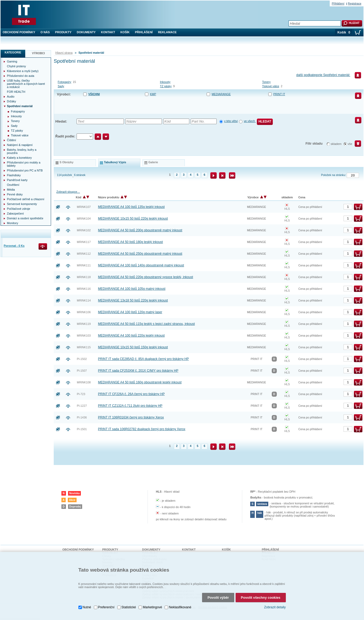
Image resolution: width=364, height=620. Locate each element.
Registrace (355, 3)
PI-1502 (82, 359)
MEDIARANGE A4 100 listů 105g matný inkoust (132, 289)
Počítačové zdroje (18, 209)
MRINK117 (84, 242)
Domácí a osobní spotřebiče (25, 218)
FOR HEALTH (16, 92)
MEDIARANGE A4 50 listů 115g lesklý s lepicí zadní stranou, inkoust (147, 324)
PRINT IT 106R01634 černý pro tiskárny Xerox (131, 417)
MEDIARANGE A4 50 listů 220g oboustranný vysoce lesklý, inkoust (146, 277)
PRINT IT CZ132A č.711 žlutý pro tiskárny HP (130, 406)
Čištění (11, 140)
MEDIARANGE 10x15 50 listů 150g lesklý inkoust (133, 347)
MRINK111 (84, 265)
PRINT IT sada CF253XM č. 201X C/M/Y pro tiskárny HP (138, 371)
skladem (336, 144)
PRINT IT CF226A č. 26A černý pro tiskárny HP (131, 394)
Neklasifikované (180, 590)
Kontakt (108, 32)
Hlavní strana (64, 53)
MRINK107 (84, 207)
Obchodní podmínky (19, 32)
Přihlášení (144, 32)
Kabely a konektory (19, 158)
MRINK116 (84, 289)
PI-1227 (82, 406)
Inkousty (165, 82)
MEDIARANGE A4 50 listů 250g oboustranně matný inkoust (140, 254)
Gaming (12, 61)
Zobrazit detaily (275, 590)
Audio (11, 97)
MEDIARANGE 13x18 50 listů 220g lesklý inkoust (133, 300)
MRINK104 (84, 219)
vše (350, 144)
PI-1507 (82, 371)
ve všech (250, 121)
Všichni (94, 94)
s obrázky (66, 162)
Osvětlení (13, 185)
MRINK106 (84, 312)
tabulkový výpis (115, 162)
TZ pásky (166, 86)
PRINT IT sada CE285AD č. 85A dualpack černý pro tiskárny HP (144, 359)
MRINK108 (84, 382)
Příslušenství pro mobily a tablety (24, 164)
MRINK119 (84, 324)
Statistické (129, 590)
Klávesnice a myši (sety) (23, 71)
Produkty (63, 32)
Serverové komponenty (22, 204)
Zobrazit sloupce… (68, 192)
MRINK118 (84, 277)
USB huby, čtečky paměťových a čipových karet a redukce (26, 84)
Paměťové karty (17, 180)
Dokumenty (86, 32)
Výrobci (38, 53)
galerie (153, 162)
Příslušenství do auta (21, 76)
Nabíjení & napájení (20, 145)
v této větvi (231, 121)
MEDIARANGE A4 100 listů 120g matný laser (130, 312)
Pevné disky (15, 194)
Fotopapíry (64, 82)
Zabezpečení (15, 213)
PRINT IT (279, 94)
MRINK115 (84, 347)
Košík (125, 32)
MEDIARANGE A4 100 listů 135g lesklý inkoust (131, 207)
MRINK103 (84, 336)
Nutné (87, 590)
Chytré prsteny (16, 66)
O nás (45, 32)
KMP (153, 94)
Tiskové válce (271, 86)
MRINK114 (84, 300)
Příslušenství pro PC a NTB (25, 170)
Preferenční (106, 590)
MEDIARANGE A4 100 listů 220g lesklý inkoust (131, 336)
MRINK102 (84, 230)
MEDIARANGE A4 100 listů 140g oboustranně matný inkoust (141, 265)
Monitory (12, 223)
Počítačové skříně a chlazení (26, 199)
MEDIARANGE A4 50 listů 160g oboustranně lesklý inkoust (140, 382)
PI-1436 (82, 417)
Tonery (266, 82)
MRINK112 (84, 254)
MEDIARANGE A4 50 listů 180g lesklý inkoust (131, 242)
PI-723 (81, 394)
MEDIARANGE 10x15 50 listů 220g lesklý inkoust (133, 219)
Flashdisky (14, 175)
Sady (61, 86)
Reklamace (167, 32)
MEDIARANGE (221, 94)
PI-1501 (82, 429)
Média (11, 190)
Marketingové (152, 590)
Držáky (11, 101)
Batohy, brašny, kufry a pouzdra (22, 151)
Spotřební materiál (20, 106)
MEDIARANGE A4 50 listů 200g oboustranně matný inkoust (140, 230)
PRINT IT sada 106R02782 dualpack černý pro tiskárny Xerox (142, 429)
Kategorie (13, 52)
